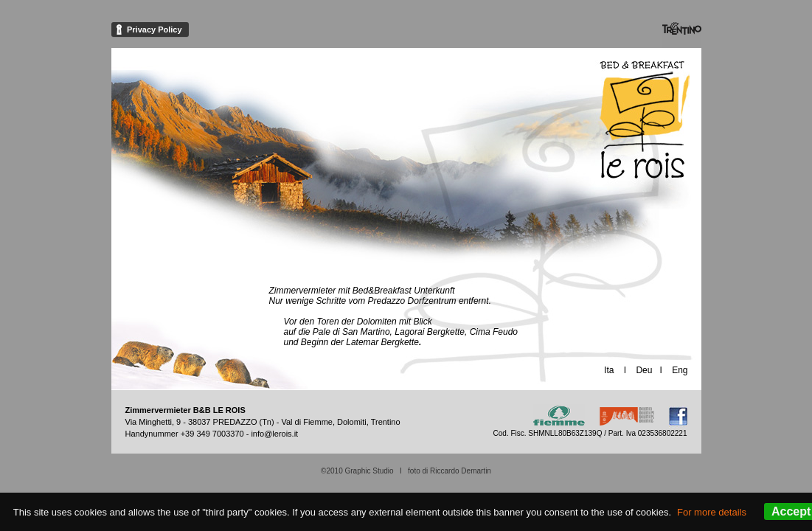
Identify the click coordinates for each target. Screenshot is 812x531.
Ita (609, 370)
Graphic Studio (369, 471)
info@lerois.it (274, 434)
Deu (644, 370)
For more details (712, 512)
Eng (680, 370)
